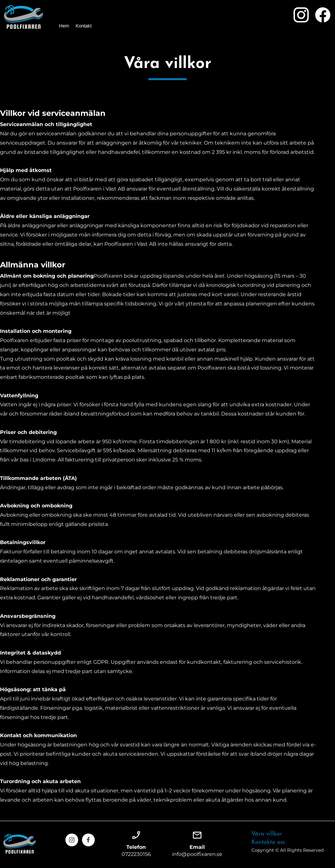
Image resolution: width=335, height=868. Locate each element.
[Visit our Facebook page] (323, 15)
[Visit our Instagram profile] (301, 15)
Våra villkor (267, 834)
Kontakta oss (268, 842)
